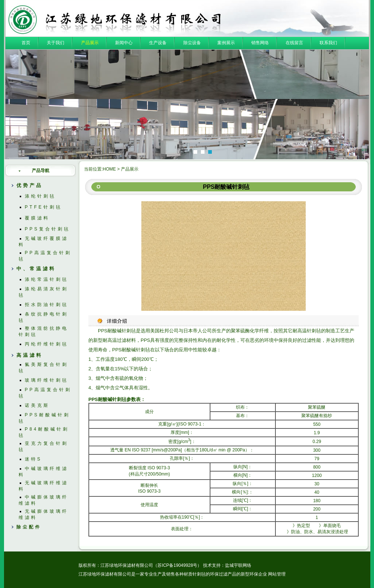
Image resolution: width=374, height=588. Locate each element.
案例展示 (226, 43)
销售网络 (260, 43)
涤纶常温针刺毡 (47, 279)
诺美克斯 (37, 405)
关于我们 (56, 43)
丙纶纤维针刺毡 (47, 344)
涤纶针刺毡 (40, 196)
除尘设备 (192, 43)
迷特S (33, 459)
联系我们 (328, 43)
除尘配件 (29, 527)
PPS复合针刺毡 (47, 229)
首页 (26, 43)
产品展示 (90, 43)
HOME (109, 169)
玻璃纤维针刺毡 (47, 380)
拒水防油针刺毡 (47, 305)
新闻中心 (124, 43)
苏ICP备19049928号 (177, 565)
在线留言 (294, 43)
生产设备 (158, 43)
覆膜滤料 (37, 218)
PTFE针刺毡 (43, 207)
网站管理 (277, 574)
